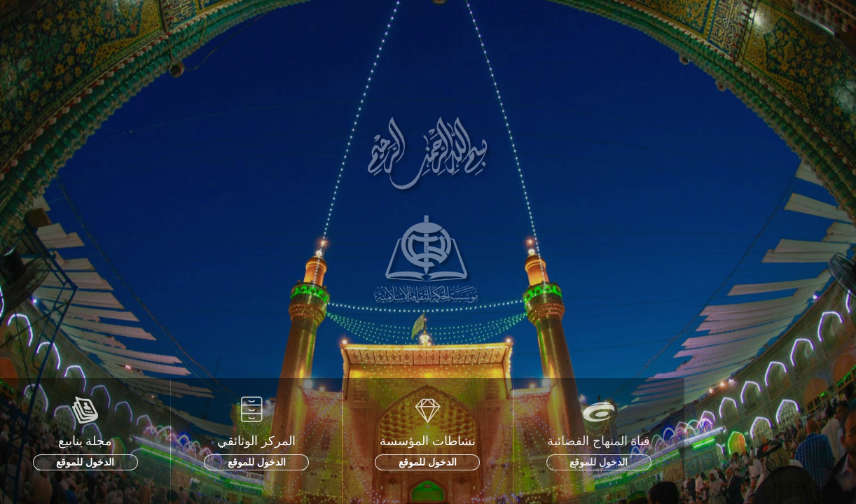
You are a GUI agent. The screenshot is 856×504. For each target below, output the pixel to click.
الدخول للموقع (85, 462)
